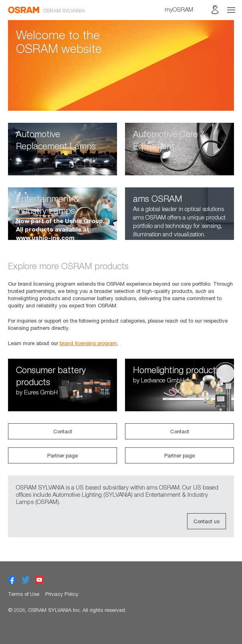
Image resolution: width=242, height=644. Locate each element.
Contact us (207, 521)
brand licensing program (88, 343)
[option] (121, 65)
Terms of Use (24, 594)
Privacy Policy (62, 594)
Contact (63, 431)
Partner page (63, 455)
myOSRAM (179, 9)
